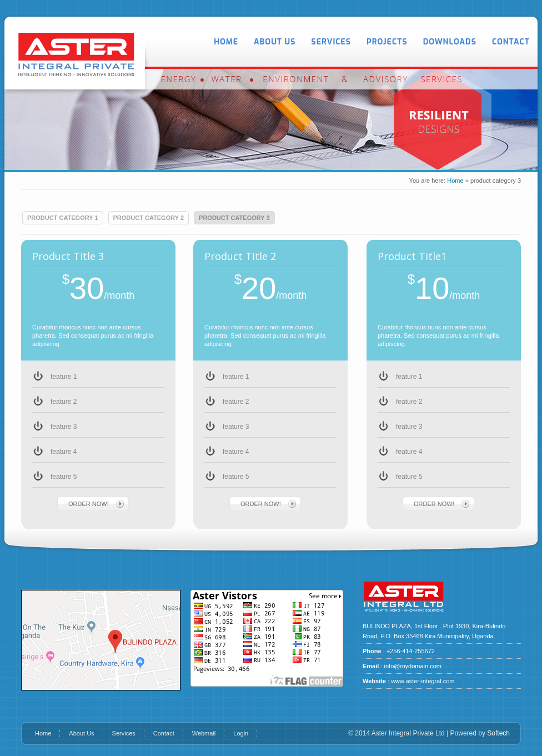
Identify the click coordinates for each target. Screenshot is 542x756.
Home (226, 42)
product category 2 (149, 218)
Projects (387, 42)
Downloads (450, 42)
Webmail (204, 733)
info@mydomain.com (413, 666)
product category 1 (63, 218)
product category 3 (234, 218)
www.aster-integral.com (423, 681)
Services (331, 42)
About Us (275, 42)
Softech (498, 733)
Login (241, 733)
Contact (511, 42)
